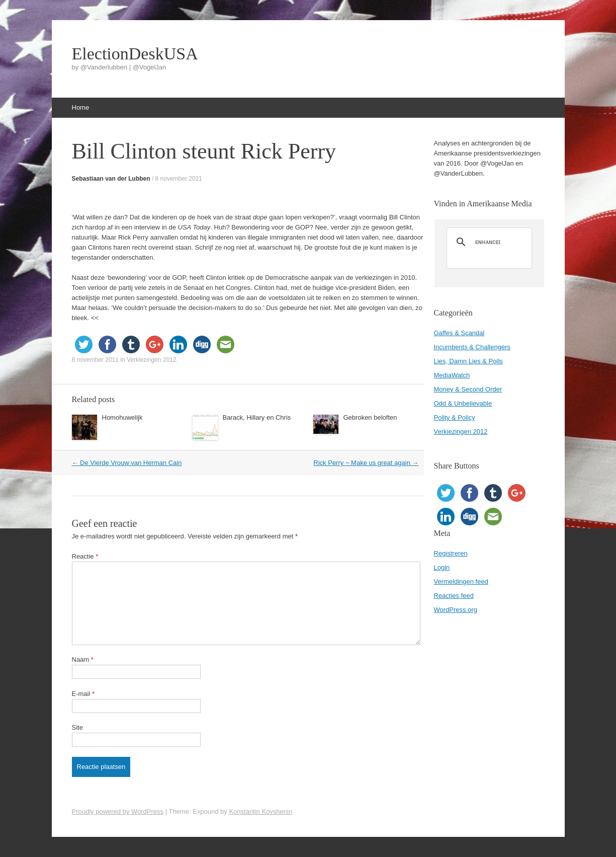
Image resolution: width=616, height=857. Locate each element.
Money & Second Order (468, 389)
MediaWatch (452, 375)
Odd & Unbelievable (463, 403)
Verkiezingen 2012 (152, 360)
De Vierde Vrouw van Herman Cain (127, 463)
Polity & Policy (455, 417)
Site (77, 727)
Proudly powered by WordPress (118, 811)
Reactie (85, 556)
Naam (83, 659)
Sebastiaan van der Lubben (111, 179)
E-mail (83, 694)
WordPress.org (456, 610)
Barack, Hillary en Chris (257, 417)
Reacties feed (454, 596)
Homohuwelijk (122, 417)
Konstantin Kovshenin (260, 811)
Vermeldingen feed (461, 581)
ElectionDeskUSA (135, 54)
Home (81, 107)
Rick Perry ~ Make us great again (366, 463)
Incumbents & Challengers (472, 347)
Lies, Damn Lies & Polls (468, 361)
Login (442, 567)
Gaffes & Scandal (459, 333)
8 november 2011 (179, 179)
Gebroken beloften (370, 417)
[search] (488, 242)
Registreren (451, 553)
